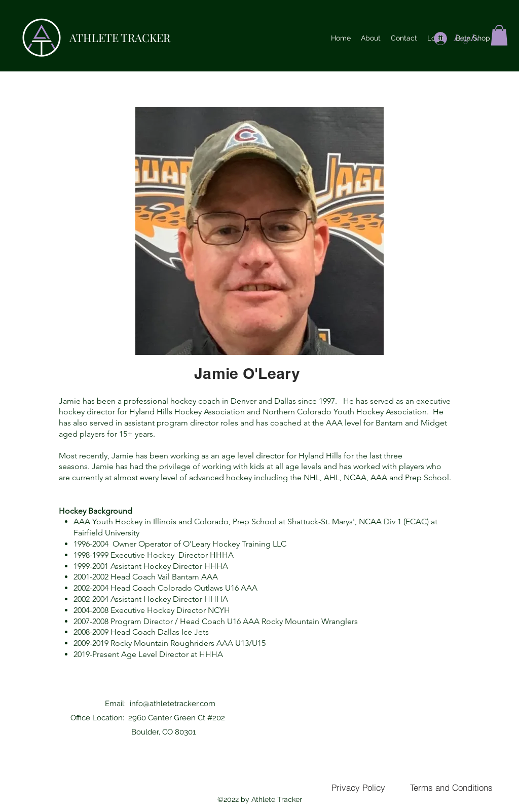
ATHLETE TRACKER (120, 37)
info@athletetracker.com (173, 704)
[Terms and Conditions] (451, 787)
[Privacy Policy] (358, 787)
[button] (499, 35)
